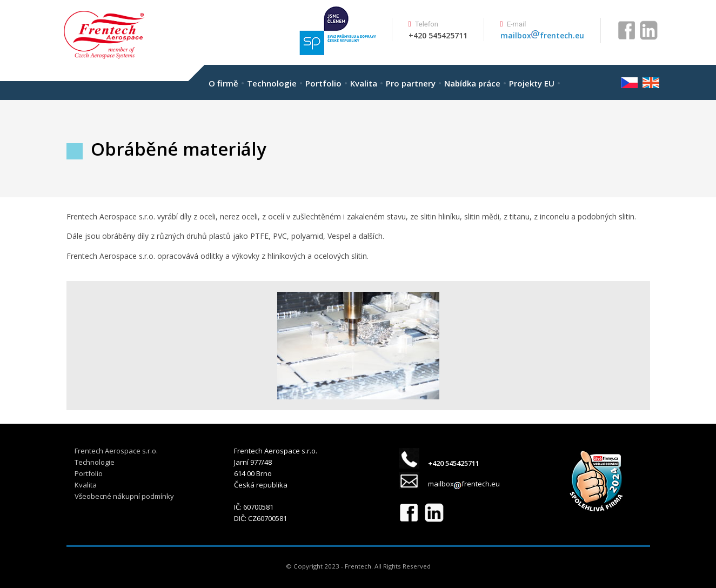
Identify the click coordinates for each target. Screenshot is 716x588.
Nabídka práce (472, 83)
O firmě (223, 83)
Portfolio (323, 83)
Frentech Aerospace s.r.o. (116, 451)
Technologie (272, 83)
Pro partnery (411, 83)
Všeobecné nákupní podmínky (124, 496)
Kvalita (364, 83)
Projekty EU (532, 83)
